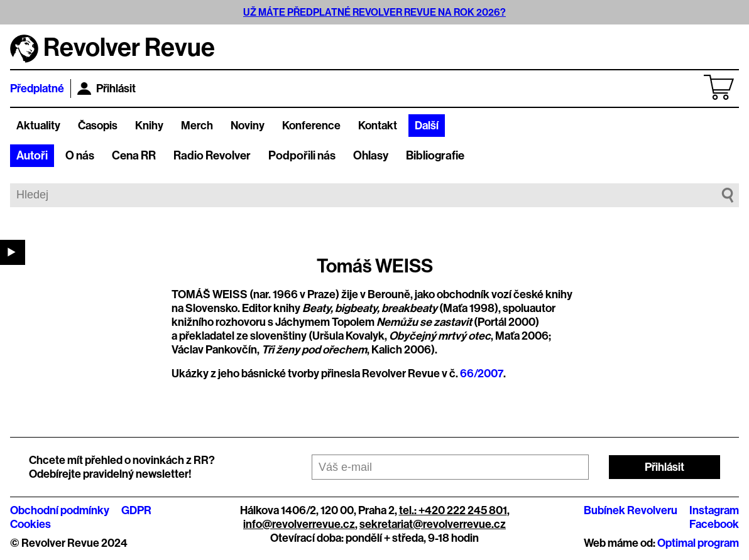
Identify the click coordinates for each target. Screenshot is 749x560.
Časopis (98, 126)
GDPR (136, 510)
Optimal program (698, 543)
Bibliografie (435, 156)
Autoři (32, 156)
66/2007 (482, 374)
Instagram (714, 510)
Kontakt (378, 126)
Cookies (30, 524)
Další (427, 126)
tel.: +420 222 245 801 (453, 510)
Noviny (248, 126)
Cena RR (134, 156)
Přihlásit (107, 89)
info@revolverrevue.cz (299, 524)
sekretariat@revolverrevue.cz (433, 524)
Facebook (714, 524)
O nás (80, 156)
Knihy (149, 126)
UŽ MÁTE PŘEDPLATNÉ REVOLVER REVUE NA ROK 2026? (375, 12)
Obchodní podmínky (60, 510)
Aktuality (38, 126)
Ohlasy (371, 156)
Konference (311, 126)
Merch (197, 126)
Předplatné (37, 89)
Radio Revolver (212, 156)
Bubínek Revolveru (631, 510)
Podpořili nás (302, 156)
